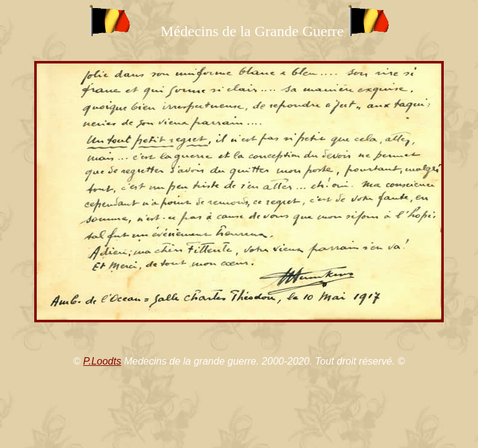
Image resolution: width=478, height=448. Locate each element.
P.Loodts (102, 361)
